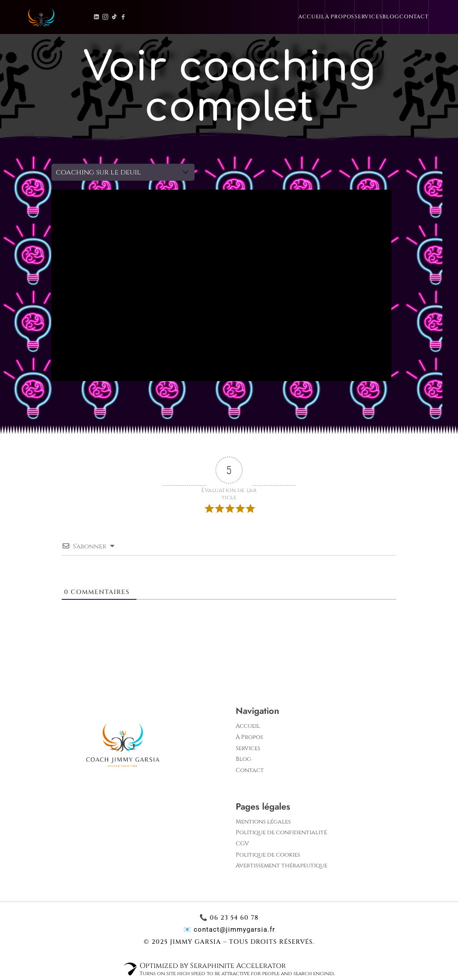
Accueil (312, 17)
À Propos (340, 17)
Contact (414, 17)
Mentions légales (263, 822)
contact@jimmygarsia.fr (234, 929)
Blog (391, 17)
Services (369, 17)
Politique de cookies (268, 855)
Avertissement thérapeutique (282, 865)
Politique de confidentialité (281, 832)
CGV (242, 844)
